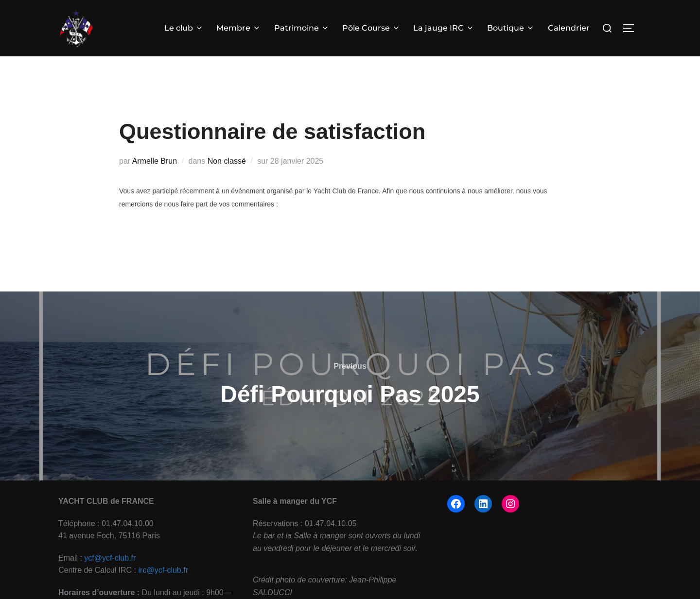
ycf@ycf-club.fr (110, 573)
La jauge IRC (444, 28)
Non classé (227, 177)
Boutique (511, 28)
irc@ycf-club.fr (163, 586)
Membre (239, 28)
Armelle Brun (155, 177)
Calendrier (569, 28)
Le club (184, 28)
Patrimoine (302, 28)
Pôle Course (371, 28)
